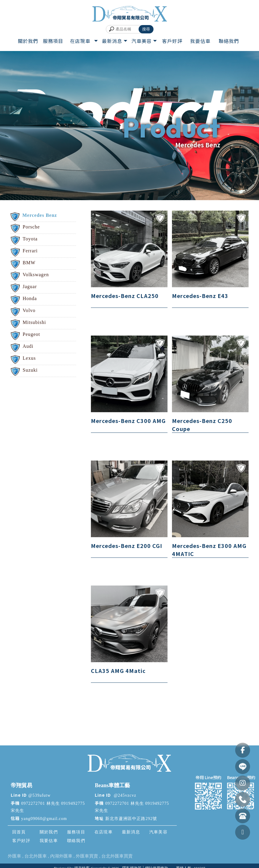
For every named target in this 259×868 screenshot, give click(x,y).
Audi (28, 346)
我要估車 (48, 841)
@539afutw (39, 795)
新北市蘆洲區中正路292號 (131, 819)
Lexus (29, 358)
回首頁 (18, 832)
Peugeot (31, 334)
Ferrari (30, 251)
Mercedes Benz (40, 215)
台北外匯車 (36, 856)
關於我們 (48, 832)
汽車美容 (158, 832)
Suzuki (30, 370)
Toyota (30, 239)
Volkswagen (36, 275)
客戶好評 (21, 841)
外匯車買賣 (87, 856)
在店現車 (103, 832)
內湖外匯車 (61, 856)
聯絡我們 (75, 841)
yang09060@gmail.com (44, 819)
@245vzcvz (124, 795)
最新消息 (130, 832)
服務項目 (75, 832)
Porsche (31, 227)
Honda (30, 298)
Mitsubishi (34, 322)
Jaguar (30, 286)
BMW (29, 263)
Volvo (29, 310)
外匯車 (14, 856)
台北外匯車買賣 (117, 856)
